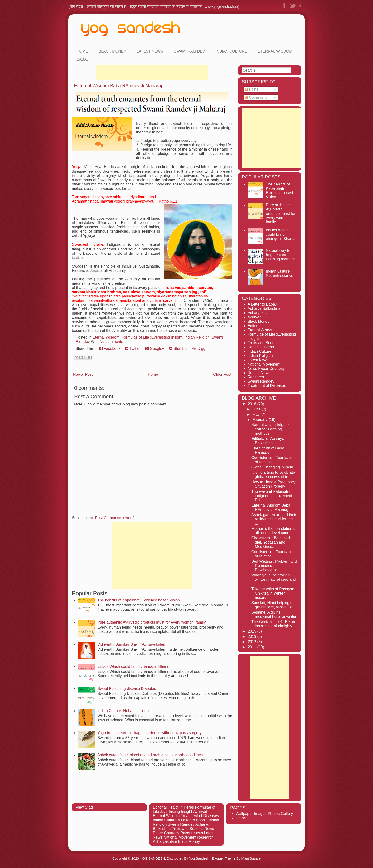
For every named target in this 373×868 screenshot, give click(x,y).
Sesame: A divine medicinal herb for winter (274, 614)
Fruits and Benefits (263, 343)
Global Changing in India (272, 467)
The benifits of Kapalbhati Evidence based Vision (139, 600)
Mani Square (251, 858)
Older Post (222, 374)
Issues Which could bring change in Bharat (133, 666)
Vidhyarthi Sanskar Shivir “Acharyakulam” (132, 644)
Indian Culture (231, 51)
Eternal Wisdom (275, 51)
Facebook (110, 349)
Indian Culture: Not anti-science (124, 711)
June (257, 409)
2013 (253, 636)
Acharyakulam (260, 313)
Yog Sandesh (199, 858)
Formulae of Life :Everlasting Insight (152, 337)
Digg (199, 349)
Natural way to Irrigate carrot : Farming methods (281, 255)
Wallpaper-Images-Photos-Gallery (264, 814)
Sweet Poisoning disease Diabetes (127, 689)
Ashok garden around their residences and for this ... (274, 519)
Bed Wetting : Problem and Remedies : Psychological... (274, 566)
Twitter (133, 349)
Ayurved (255, 317)
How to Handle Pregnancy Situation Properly (274, 484)
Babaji (83, 59)
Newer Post (83, 374)
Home (82, 51)
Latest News (150, 51)
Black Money (112, 51)
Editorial (255, 326)
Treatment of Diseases (267, 386)
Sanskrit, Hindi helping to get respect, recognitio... (274, 605)
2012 (253, 642)
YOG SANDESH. (153, 858)
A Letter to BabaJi (263, 304)
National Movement (264, 364)
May (257, 414)
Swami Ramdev (261, 381)
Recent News (259, 373)
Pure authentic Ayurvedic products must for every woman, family (151, 622)
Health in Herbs (261, 347)
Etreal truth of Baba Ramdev (268, 450)
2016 (253, 404)
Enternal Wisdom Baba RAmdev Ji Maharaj (118, 85)
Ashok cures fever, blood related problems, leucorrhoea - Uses (150, 755)
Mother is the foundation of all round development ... (274, 531)
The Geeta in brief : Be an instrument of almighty (273, 624)
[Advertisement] (152, 73)
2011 (253, 647)
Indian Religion (197, 337)
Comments (256, 97)
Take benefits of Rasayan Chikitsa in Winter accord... (273, 593)
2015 (253, 631)
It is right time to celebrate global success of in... (273, 475)
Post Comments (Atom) (115, 518)
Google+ (155, 349)
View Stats (85, 807)
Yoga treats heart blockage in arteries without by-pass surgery (149, 733)
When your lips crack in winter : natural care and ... (274, 579)
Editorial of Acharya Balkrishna (268, 441)
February (260, 420)
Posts (252, 89)
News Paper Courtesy (266, 368)
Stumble (178, 349)
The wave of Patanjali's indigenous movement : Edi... (273, 496)
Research (256, 377)
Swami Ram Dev (189, 51)
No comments (111, 342)
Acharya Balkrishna (264, 309)
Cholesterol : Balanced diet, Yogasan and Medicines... (271, 542)
